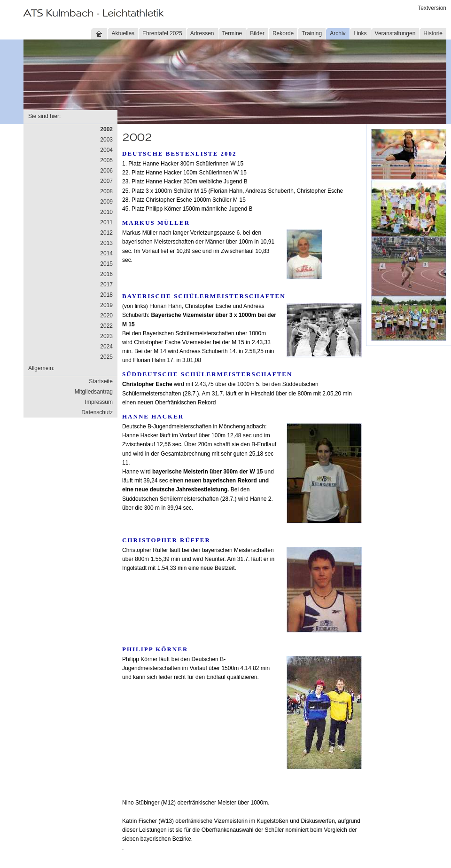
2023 (106, 336)
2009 (106, 202)
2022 (106, 326)
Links (360, 33)
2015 (106, 264)
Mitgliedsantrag (94, 392)
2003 (106, 140)
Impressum (99, 402)
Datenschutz (97, 412)
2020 (106, 316)
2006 (106, 171)
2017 (106, 284)
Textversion (432, 8)
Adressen (202, 33)
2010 (106, 212)
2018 (106, 295)
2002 (106, 129)
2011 (106, 222)
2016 (106, 274)
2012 (106, 233)
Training (312, 33)
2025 (106, 357)
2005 (106, 160)
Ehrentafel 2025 (162, 33)
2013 (106, 243)
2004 (106, 150)
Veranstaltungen (395, 33)
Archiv (338, 33)
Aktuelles (123, 33)
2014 (106, 253)
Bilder (257, 33)
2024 (106, 347)
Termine (232, 33)
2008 (106, 191)
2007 (106, 181)
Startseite (101, 381)
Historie (433, 33)
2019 (106, 305)
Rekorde (283, 33)
